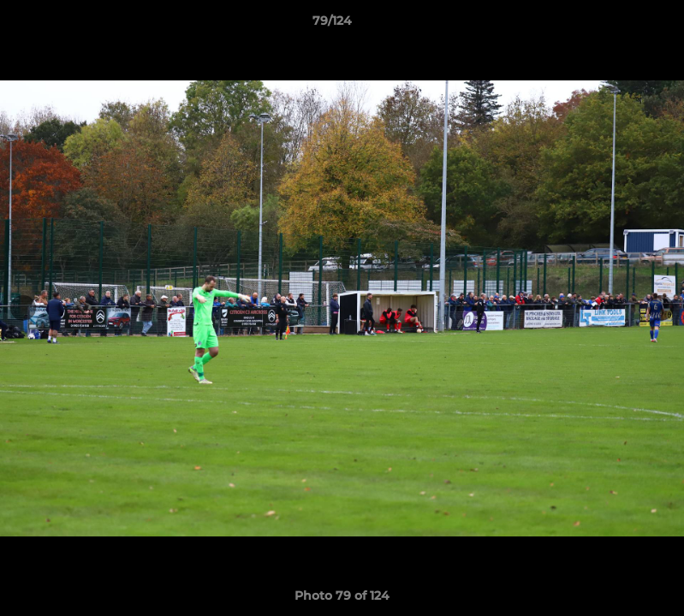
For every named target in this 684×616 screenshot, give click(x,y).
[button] (612, 25)
